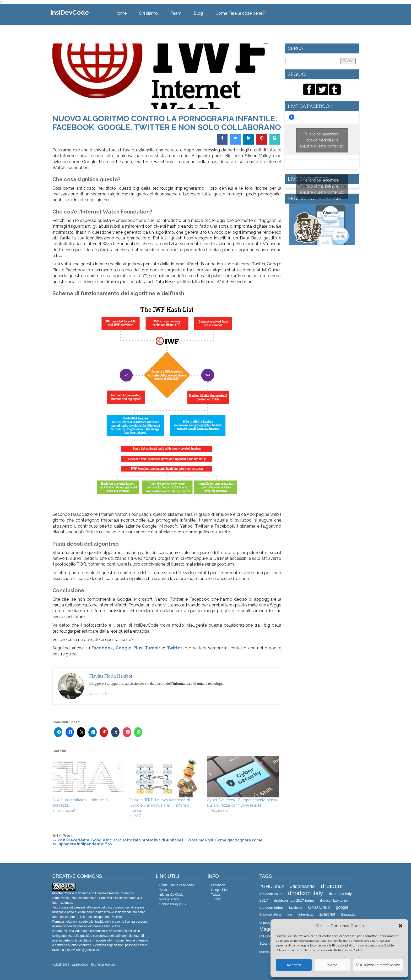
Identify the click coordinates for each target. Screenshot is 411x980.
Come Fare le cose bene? (240, 13)
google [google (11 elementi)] (342, 907)
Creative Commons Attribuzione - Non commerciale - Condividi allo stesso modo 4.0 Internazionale (97, 898)
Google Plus (129, 648)
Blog (198, 13)
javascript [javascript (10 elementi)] (327, 914)
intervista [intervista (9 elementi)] (305, 914)
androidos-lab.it (101, 694)
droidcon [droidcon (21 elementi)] (333, 886)
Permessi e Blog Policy (104, 926)
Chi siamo (148, 13)
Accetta (294, 965)
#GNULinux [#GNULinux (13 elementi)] (272, 886)
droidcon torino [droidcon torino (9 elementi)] (271, 908)
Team (176, 13)
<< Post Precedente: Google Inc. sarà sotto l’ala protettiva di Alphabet (118, 840)
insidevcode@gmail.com (82, 950)
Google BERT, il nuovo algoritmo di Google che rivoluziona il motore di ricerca (160, 805)
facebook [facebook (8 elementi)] (296, 908)
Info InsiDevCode (171, 895)
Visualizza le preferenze (378, 965)
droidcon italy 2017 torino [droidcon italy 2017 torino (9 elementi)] (294, 900)
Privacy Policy (169, 899)
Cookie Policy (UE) (173, 904)
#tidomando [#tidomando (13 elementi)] (302, 886)
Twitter (175, 648)
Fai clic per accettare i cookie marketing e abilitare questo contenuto (322, 140)
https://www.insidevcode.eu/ (117, 912)
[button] (401, 926)
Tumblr (153, 648)
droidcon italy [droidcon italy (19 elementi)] (305, 893)
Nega (332, 965)
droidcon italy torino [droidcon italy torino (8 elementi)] (334, 901)
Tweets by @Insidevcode (322, 186)
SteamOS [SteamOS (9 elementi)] (267, 943)
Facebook (102, 648)
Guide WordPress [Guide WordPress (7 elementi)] (271, 915)
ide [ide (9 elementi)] (290, 914)
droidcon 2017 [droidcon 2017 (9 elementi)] (271, 894)
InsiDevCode (70, 12)
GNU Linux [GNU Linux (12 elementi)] (319, 907)
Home (121, 13)
